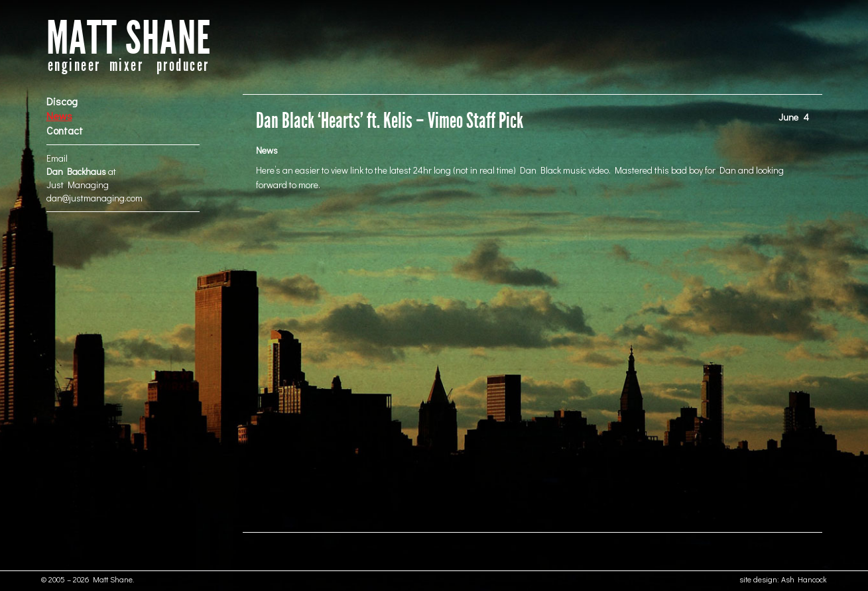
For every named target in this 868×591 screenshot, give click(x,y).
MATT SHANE (129, 39)
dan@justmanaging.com (94, 198)
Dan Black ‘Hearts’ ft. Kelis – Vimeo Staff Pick (390, 121)
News (59, 116)
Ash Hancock (804, 579)
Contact (65, 130)
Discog (62, 101)
